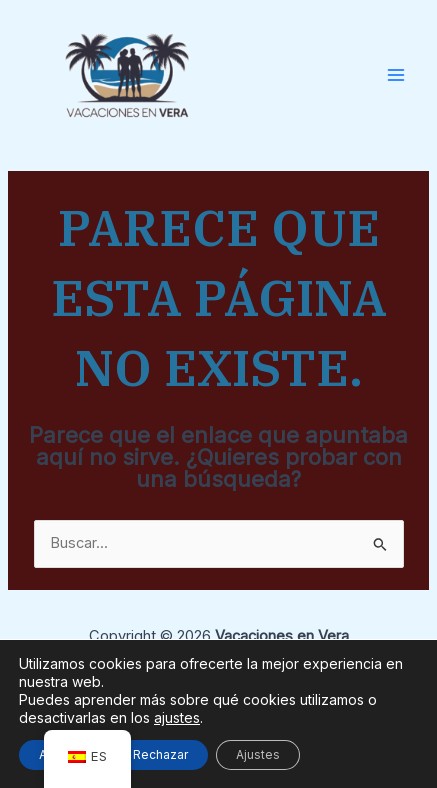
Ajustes (258, 754)
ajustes (177, 717)
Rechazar (160, 754)
